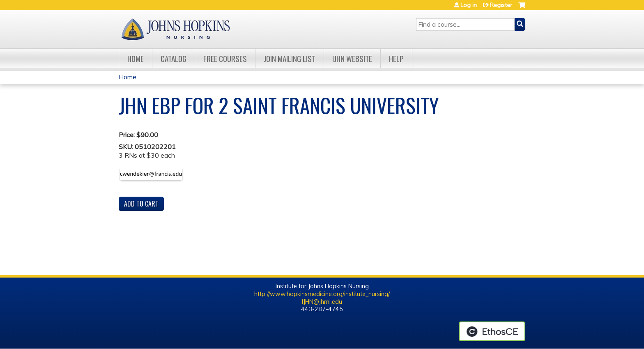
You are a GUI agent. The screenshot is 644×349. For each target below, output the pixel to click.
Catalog (174, 59)
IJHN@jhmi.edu (322, 302)
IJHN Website (352, 59)
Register (501, 5)
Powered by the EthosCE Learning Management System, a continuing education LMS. (492, 331)
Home (136, 59)
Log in (469, 5)
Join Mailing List (290, 59)
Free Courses (225, 59)
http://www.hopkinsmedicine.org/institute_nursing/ (322, 294)
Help (396, 59)
